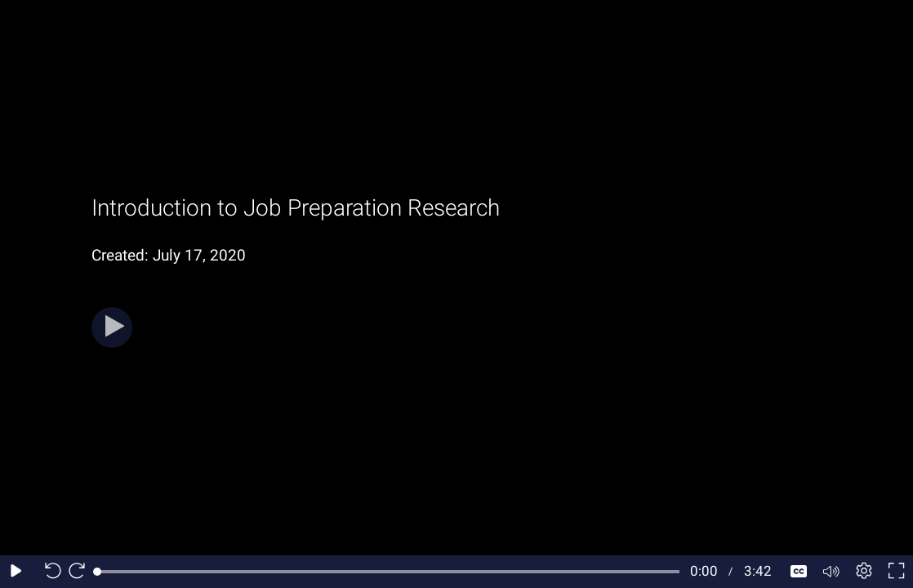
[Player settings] (864, 572)
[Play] (112, 327)
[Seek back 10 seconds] (49, 572)
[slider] (388, 572)
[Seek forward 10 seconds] (81, 572)
